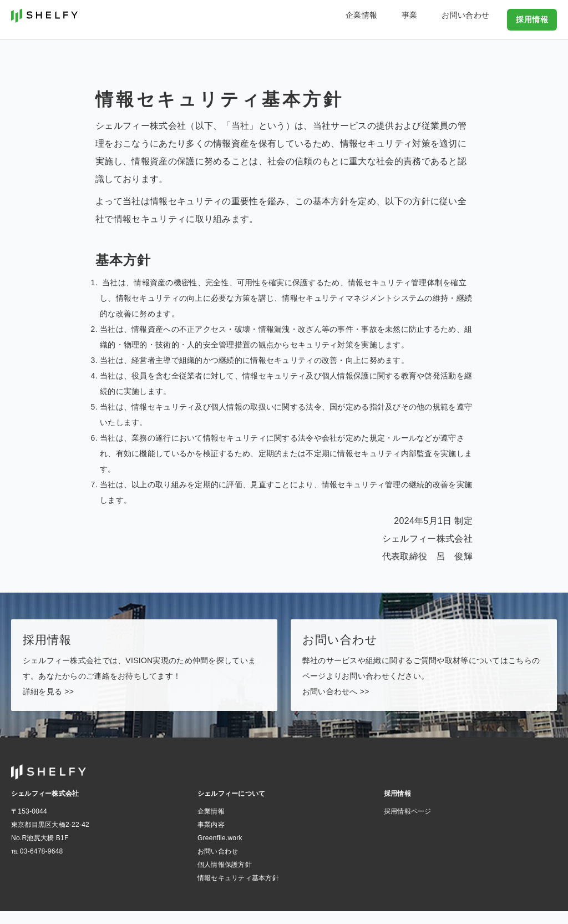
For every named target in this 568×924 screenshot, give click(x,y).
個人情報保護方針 (225, 877)
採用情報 (534, 19)
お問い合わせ (476, 19)
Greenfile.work (220, 851)
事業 (434, 19)
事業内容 (211, 837)
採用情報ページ (408, 824)
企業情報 (399, 19)
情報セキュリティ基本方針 (238, 891)
